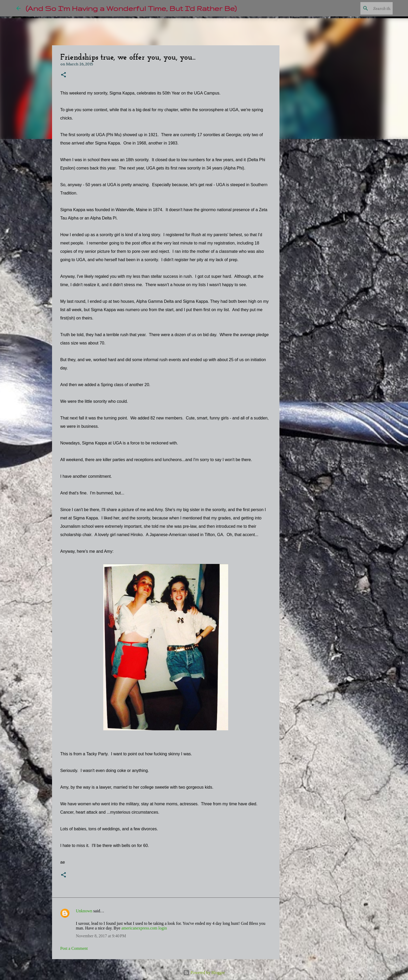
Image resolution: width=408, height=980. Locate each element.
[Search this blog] (365, 8)
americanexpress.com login (144, 928)
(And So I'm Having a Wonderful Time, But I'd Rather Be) (131, 8)
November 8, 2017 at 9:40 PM (101, 936)
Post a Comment (74, 948)
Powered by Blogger (204, 973)
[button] (63, 75)
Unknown (84, 911)
